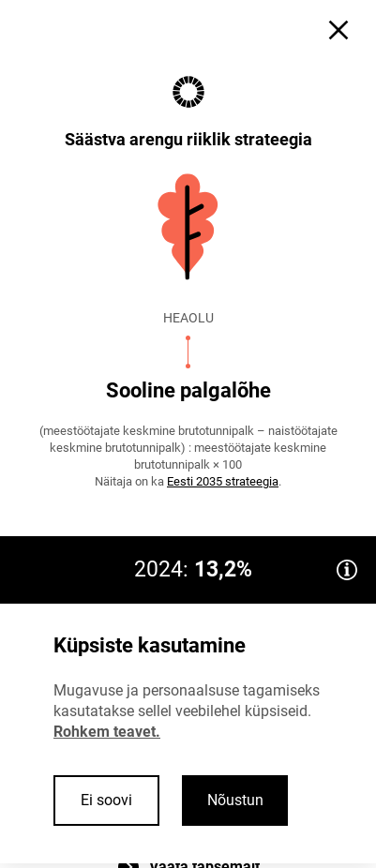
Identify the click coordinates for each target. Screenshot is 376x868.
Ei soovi (106, 800)
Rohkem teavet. (107, 732)
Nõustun (235, 800)
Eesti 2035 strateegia (223, 481)
